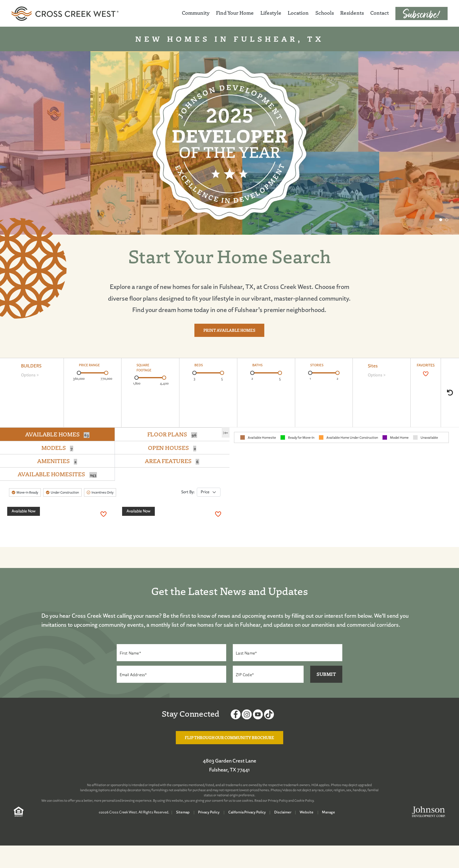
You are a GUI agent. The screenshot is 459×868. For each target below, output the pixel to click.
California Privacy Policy (247, 812)
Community (196, 13)
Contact (379, 13)
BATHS (257, 365)
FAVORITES (426, 365)
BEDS (199, 365)
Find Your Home (235, 13)
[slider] (79, 373)
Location (298, 13)
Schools (325, 13)
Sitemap (183, 812)
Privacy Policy (278, 801)
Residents (352, 13)
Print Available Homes (229, 333)
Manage (328, 812)
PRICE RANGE (89, 365)
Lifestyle (271, 13)
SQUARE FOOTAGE (144, 368)
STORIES (317, 365)
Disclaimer (283, 812)
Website (307, 812)
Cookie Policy (304, 801)
